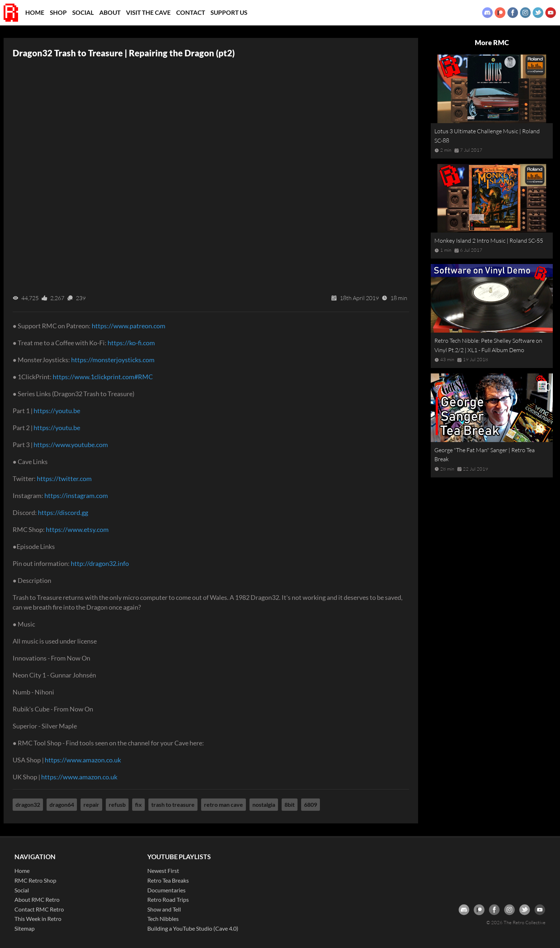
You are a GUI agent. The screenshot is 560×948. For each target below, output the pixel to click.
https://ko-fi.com (131, 343)
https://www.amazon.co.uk (83, 760)
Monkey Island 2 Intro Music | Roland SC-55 (489, 241)
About (110, 12)
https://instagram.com (76, 495)
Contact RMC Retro (39, 909)
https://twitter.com (64, 479)
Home (35, 12)
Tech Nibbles (163, 919)
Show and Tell (164, 909)
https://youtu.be (57, 411)
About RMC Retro (37, 899)
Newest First (163, 871)
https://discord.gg (63, 512)
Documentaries (166, 890)
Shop (58, 12)
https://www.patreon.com (129, 326)
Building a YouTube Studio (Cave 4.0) (193, 928)
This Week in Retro (38, 919)
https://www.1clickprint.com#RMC (103, 377)
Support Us (229, 12)
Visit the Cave (148, 12)
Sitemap (25, 928)
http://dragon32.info (100, 563)
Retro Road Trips (168, 899)
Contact (191, 12)
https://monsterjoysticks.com (113, 360)
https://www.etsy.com (77, 529)
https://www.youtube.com (71, 445)
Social (83, 12)
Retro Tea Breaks (168, 880)
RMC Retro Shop (35, 880)
